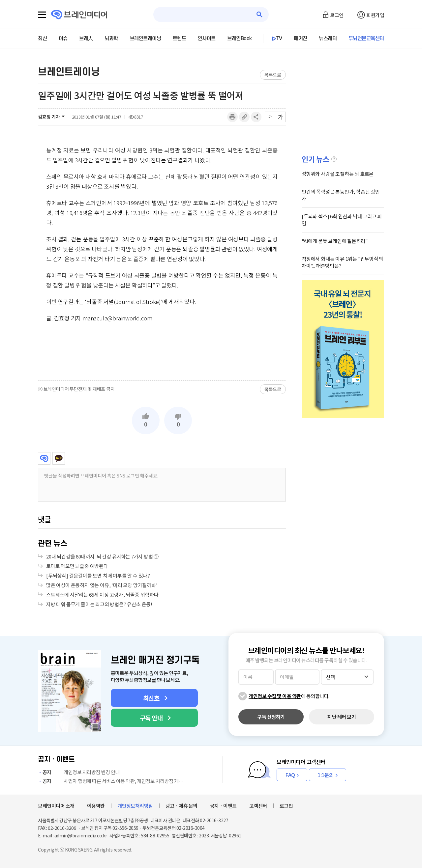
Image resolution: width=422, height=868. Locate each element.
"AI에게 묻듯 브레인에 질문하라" (335, 241)
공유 (256, 117)
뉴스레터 (328, 39)
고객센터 (258, 806)
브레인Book (240, 39)
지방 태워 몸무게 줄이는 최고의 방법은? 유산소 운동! (99, 604)
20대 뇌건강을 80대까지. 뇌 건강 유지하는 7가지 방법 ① (102, 556)
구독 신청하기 (271, 717)
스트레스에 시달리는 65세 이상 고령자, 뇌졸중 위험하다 (102, 595)
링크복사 (244, 117)
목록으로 (273, 75)
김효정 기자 (49, 117)
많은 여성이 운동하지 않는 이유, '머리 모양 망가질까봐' (102, 585)
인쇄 (232, 117)
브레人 (86, 39)
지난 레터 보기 (342, 717)
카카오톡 (59, 458)
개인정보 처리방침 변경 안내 (79, 772)
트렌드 (180, 39)
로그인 (337, 15)
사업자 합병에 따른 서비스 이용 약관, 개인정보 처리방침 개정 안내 (112, 781)
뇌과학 (111, 39)
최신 (42, 39)
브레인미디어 (44, 458)
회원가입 (375, 15)
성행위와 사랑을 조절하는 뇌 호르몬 (338, 174)
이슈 (63, 39)
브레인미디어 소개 (56, 806)
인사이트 (207, 39)
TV (279, 39)
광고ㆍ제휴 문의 (181, 806)
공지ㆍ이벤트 (223, 806)
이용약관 (96, 806)
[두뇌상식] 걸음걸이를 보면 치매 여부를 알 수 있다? (98, 575)
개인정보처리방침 (135, 806)
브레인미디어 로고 (79, 15)
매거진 (301, 39)
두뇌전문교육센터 (366, 39)
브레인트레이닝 (146, 39)
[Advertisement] (162, 351)
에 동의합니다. (289, 696)
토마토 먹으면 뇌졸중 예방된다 (77, 566)
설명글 (334, 159)
